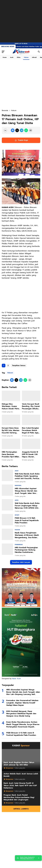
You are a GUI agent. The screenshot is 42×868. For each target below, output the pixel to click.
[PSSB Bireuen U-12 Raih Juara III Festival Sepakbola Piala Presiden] (7, 520)
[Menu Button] (3, 52)
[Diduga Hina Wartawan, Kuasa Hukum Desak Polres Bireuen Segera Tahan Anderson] (11, 396)
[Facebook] (13, 130)
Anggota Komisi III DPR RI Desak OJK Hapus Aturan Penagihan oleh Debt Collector (30, 454)
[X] (17, 130)
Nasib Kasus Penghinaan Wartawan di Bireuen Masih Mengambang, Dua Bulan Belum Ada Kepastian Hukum (27, 535)
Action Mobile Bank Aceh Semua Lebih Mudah (21, 775)
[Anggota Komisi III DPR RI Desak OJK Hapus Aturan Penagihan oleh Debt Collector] (31, 444)
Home (5, 57)
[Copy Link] (31, 130)
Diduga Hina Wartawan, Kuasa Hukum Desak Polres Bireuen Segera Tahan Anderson (11, 406)
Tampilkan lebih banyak (21, 562)
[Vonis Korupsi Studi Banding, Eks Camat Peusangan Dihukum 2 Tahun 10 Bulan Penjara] (31, 396)
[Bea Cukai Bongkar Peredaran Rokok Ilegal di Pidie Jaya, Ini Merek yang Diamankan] (31, 420)
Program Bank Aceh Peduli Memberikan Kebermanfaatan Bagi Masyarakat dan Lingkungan (19, 797)
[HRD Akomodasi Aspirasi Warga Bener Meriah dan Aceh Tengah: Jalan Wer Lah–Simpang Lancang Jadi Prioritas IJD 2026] (7, 490)
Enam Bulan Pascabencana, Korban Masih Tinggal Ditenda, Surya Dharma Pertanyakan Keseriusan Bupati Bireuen (23, 724)
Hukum (26, 57)
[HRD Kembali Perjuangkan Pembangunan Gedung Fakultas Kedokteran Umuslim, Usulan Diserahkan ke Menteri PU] (7, 549)
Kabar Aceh (16, 679)
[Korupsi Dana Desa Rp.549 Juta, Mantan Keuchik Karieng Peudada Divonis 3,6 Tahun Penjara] (11, 420)
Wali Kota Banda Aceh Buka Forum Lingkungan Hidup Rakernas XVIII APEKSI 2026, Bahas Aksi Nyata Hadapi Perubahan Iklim (27, 506)
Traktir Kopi (21, 140)
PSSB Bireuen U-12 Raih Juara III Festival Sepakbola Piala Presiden (27, 520)
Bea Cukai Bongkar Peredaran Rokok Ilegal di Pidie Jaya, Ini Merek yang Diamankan (30, 430)
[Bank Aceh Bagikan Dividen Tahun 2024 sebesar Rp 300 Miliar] (21, 760)
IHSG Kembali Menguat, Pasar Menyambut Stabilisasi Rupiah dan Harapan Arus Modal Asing (21, 714)
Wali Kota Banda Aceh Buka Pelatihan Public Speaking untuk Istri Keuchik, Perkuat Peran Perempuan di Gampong (27, 476)
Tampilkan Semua (19, 365)
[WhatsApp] (26, 130)
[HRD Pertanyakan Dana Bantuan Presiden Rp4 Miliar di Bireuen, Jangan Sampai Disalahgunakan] (11, 444)
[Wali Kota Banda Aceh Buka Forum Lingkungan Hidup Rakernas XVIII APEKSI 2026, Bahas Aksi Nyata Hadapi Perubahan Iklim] (7, 505)
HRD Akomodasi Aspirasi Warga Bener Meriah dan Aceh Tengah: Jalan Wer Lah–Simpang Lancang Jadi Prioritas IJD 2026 (27, 491)
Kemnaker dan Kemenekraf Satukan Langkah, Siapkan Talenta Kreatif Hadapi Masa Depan (22, 703)
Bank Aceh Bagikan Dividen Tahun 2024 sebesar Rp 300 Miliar (19, 764)
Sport (17, 515)
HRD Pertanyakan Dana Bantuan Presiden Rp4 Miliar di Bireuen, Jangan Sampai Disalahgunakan (10, 454)
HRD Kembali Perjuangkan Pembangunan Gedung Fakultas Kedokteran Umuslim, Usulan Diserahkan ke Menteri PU (27, 550)
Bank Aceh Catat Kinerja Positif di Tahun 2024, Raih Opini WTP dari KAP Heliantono (20, 786)
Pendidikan (19, 545)
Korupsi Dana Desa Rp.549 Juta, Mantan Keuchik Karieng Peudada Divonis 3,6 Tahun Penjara (11, 430)
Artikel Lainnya (21, 809)
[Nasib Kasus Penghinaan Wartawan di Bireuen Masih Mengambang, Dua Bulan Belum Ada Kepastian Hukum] (7, 534)
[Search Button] (39, 52)
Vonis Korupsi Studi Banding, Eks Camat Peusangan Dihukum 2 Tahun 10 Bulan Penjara (31, 406)
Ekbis (19, 57)
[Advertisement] (21, 21)
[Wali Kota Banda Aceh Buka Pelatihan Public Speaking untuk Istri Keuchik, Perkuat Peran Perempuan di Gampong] (7, 475)
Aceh (12, 57)
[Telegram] (22, 130)
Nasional (18, 485)
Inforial (34, 57)
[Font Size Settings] (5, 130)
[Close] (39, 858)
